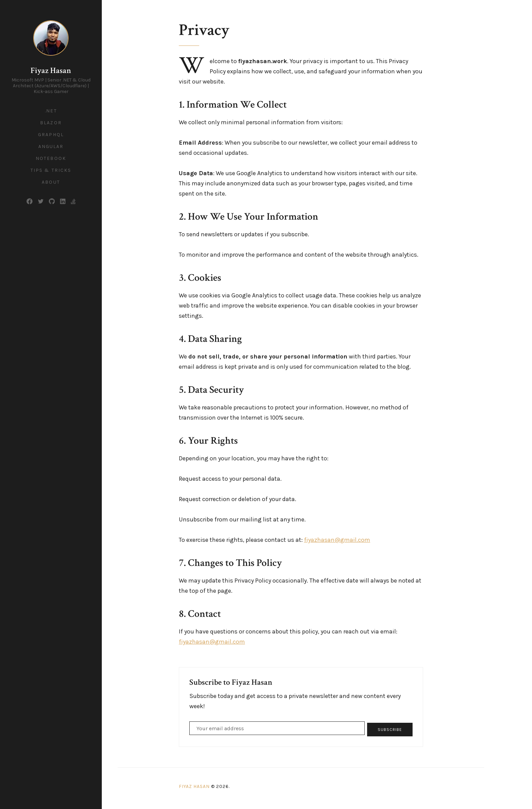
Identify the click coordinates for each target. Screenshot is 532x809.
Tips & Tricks (51, 170)
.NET (51, 111)
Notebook (51, 158)
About (51, 182)
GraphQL (51, 135)
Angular (51, 146)
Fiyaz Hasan (51, 70)
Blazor (51, 123)
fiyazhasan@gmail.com (337, 540)
